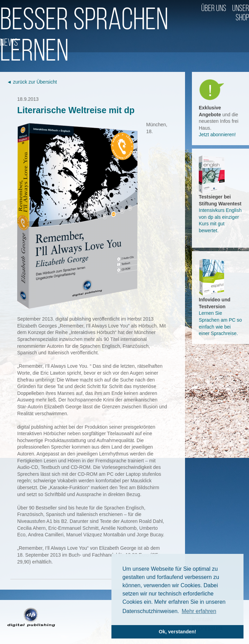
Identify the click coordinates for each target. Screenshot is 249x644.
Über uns (214, 9)
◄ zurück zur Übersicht (32, 82)
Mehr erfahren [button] (199, 611)
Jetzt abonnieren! (217, 135)
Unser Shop (241, 13)
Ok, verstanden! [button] (178, 632)
